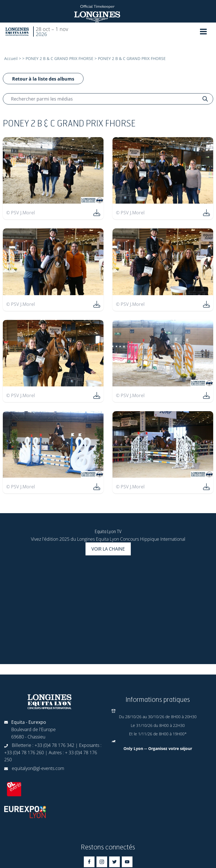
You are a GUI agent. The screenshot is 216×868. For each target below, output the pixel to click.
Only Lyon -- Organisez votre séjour (158, 748)
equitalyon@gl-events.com (38, 768)
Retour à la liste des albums (43, 79)
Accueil (11, 58)
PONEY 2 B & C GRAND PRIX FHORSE (59, 58)
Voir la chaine (108, 549)
